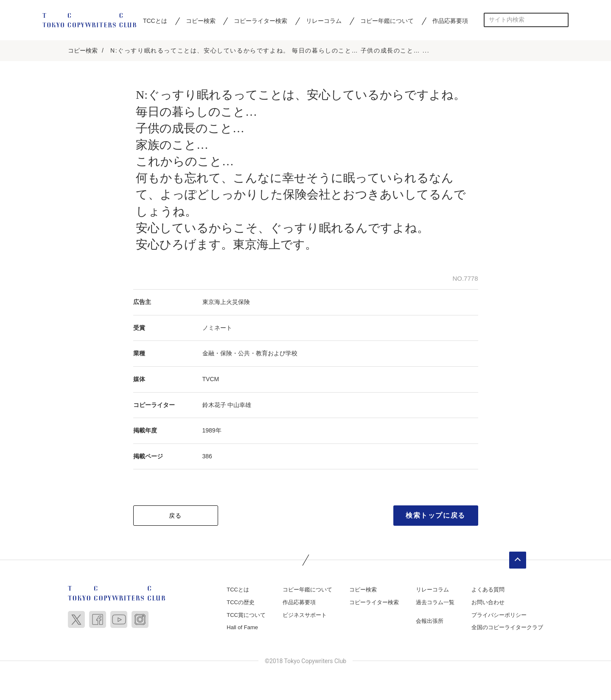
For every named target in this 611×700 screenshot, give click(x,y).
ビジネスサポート (305, 615)
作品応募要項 (450, 21)
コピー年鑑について (387, 21)
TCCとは (155, 21)
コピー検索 (201, 21)
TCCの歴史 (241, 603)
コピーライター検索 (261, 21)
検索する (562, 20)
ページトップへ (518, 561)
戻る (175, 516)
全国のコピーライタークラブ (507, 628)
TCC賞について (246, 615)
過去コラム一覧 (435, 603)
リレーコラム (324, 21)
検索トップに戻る (436, 516)
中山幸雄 (239, 405)
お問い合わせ (488, 603)
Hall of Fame (242, 628)
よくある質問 (488, 590)
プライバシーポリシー (499, 615)
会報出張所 (430, 621)
